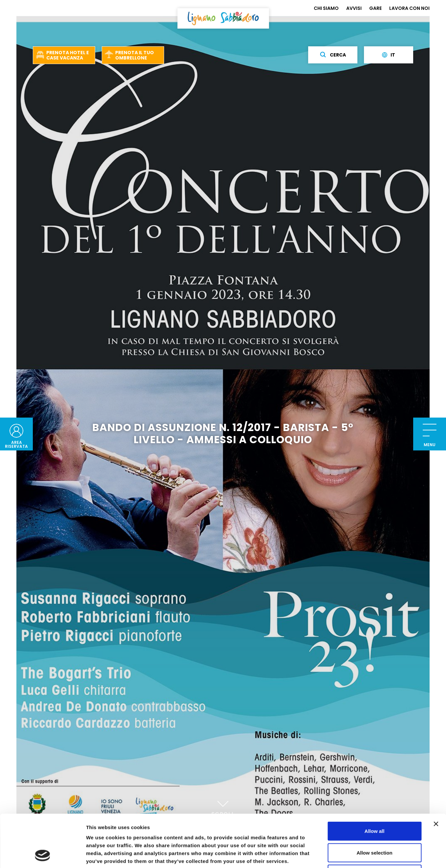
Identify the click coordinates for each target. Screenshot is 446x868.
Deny (375, 825)
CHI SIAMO (326, 8)
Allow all (375, 782)
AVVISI (354, 8)
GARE (375, 8)
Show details (344, 855)
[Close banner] (436, 775)
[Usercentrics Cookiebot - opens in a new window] (42, 855)
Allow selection (374, 803)
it (389, 55)
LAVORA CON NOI (409, 8)
